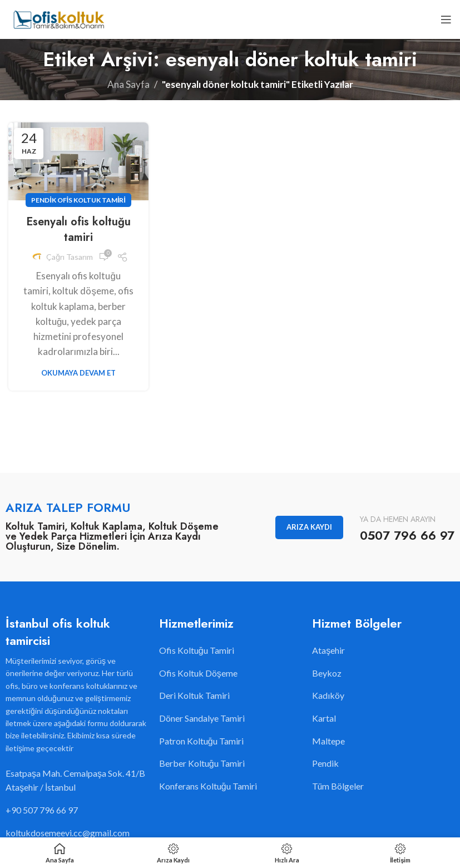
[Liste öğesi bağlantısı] (77, 810)
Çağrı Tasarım (70, 257)
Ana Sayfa (128, 84)
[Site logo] (58, 18)
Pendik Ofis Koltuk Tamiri (78, 200)
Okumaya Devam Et (78, 373)
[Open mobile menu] (446, 19)
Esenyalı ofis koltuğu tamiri (78, 230)
